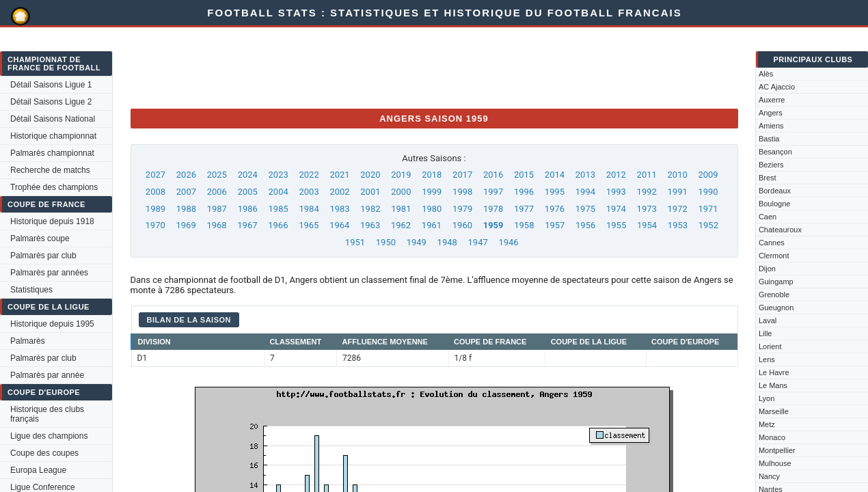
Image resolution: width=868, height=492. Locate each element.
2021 (339, 175)
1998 (462, 192)
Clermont (774, 256)
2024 (248, 175)
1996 (524, 192)
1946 (508, 242)
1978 (493, 209)
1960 (462, 225)
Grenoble (774, 295)
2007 (186, 192)
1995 (555, 192)
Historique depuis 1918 (52, 221)
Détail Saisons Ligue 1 (51, 85)
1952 (708, 225)
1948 (447, 242)
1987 (217, 209)
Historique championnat (53, 136)
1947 (478, 242)
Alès (766, 74)
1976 (555, 209)
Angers (771, 113)
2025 (217, 175)
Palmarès (28, 341)
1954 (647, 225)
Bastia (769, 139)
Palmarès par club (43, 256)
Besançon (775, 152)
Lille (765, 333)
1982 (370, 209)
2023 (279, 175)
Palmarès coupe (40, 238)
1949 (417, 242)
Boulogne (775, 204)
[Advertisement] (379, 67)
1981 (401, 209)
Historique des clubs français (47, 414)
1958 (524, 225)
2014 (555, 175)
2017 (462, 175)
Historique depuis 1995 (52, 324)
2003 (309, 192)
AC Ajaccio (777, 87)
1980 (432, 209)
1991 (678, 192)
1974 (616, 209)
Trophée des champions (54, 187)
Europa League (38, 470)
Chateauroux (780, 230)
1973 (647, 209)
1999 (432, 192)
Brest (768, 178)
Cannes (772, 243)
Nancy (769, 476)
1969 (186, 225)
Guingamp (776, 282)
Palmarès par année (47, 375)
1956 (585, 225)
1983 (339, 209)
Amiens (771, 126)
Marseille (774, 411)
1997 (493, 192)
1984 (309, 209)
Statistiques (31, 290)
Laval (768, 320)
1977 (524, 209)
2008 (155, 192)
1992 (647, 192)
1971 (708, 209)
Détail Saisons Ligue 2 (51, 102)
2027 (155, 175)
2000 (401, 192)
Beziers (771, 165)
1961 (432, 225)
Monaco (772, 437)
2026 (186, 175)
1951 (355, 242)
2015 (524, 175)
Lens (767, 359)
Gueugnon (776, 307)
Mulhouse (775, 463)
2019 (401, 175)
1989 (155, 209)
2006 (217, 192)
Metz (767, 424)
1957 (555, 225)
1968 (216, 225)
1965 (309, 225)
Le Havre (774, 372)
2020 (370, 175)
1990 (708, 192)
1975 (585, 209)
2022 (309, 175)
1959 (493, 225)
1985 (279, 209)
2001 (370, 192)
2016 (493, 175)
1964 (339, 225)
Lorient (770, 346)
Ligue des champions (49, 436)
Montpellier (777, 450)
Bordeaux (775, 191)
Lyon (767, 398)
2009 (708, 175)
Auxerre (772, 100)
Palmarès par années (49, 273)
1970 (155, 225)
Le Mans (773, 385)
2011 (647, 175)
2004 (279, 192)
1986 (248, 209)
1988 (186, 209)
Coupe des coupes (44, 453)
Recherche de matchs (50, 170)
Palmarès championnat (52, 153)
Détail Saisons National (53, 119)
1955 (616, 225)
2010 (678, 175)
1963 (370, 225)
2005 (248, 192)
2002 (339, 192)
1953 (678, 225)
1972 (678, 209)
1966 (278, 225)
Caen (768, 217)
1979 (462, 209)
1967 (247, 225)
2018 (432, 175)
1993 (616, 192)
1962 (401, 225)
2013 (585, 175)
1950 (386, 242)
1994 (585, 192)
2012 (616, 175)
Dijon (767, 269)
